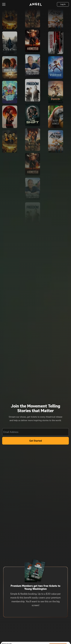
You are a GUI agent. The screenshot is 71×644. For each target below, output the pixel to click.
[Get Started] (35, 441)
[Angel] (36, 4)
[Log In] (63, 4)
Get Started (36, 441)
